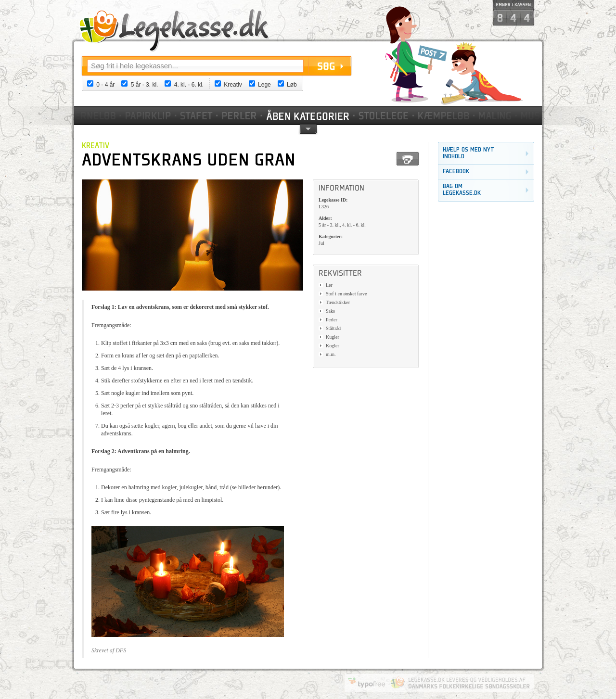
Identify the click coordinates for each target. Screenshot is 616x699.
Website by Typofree (367, 683)
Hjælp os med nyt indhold (468, 153)
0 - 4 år (105, 85)
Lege (264, 85)
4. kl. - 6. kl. (189, 85)
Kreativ (233, 85)
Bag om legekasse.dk (462, 190)
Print (408, 159)
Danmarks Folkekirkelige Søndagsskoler (460, 683)
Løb (292, 85)
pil (308, 128)
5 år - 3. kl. (145, 85)
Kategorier (308, 115)
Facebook (456, 172)
